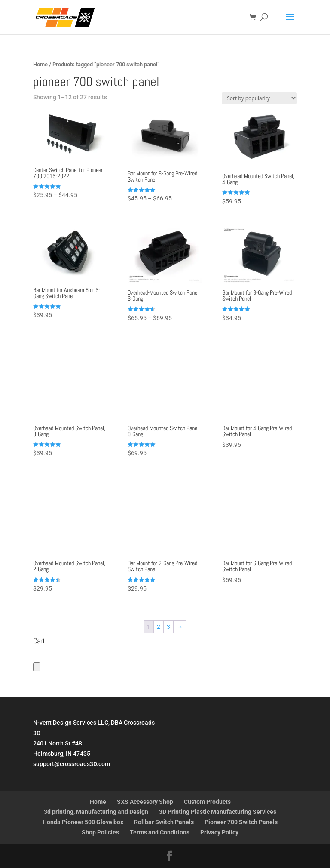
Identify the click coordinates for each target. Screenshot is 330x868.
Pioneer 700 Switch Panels (241, 822)
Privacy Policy (219, 832)
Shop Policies (100, 832)
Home (40, 64)
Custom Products (207, 802)
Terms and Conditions (160, 832)
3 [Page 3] (168, 627)
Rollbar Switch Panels (164, 822)
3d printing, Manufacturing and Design (96, 812)
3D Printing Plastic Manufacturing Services (218, 812)
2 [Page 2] (159, 627)
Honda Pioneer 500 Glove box (83, 822)
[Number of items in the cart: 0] (37, 667)
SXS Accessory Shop (145, 802)
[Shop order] (259, 98)
